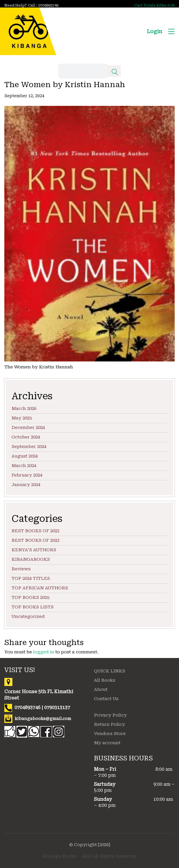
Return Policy (110, 724)
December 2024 (28, 428)
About (101, 689)
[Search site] (115, 73)
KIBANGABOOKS (31, 559)
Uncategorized (28, 616)
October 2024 (26, 437)
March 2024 (24, 466)
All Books (105, 680)
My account (107, 743)
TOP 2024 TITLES (31, 578)
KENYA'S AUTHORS (34, 550)
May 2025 (22, 418)
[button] (171, 31)
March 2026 (24, 408)
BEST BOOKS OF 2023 (35, 531)
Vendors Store (110, 734)
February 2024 (27, 475)
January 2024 (26, 485)
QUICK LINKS (110, 671)
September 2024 (29, 447)
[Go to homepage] (28, 31)
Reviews (21, 569)
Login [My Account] (154, 31)
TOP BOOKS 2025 (30, 597)
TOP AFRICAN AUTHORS (40, 588)
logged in (44, 652)
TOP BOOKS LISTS (33, 607)
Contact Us (106, 699)
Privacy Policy (110, 715)
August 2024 (25, 456)
